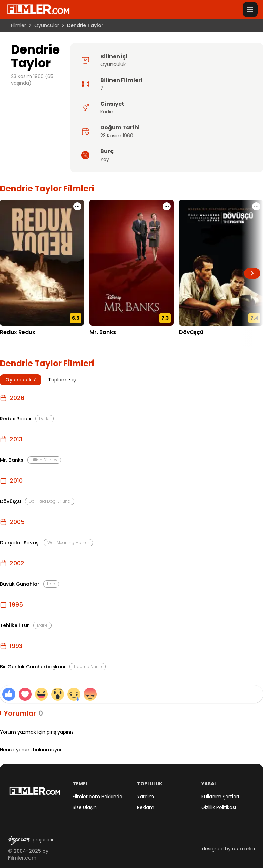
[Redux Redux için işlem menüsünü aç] (77, 206)
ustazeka (244, 849)
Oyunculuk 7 (21, 380)
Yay (105, 159)
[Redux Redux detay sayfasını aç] (42, 263)
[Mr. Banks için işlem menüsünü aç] (167, 206)
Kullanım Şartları (220, 797)
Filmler (18, 25)
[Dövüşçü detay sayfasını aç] (221, 263)
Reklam (146, 807)
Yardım (145, 797)
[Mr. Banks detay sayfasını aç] (131, 263)
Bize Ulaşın (85, 807)
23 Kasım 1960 (117, 136)
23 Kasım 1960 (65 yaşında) (32, 80)
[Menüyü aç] (250, 9)
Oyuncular (47, 25)
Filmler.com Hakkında (97, 797)
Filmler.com (22, 858)
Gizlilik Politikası (219, 807)
